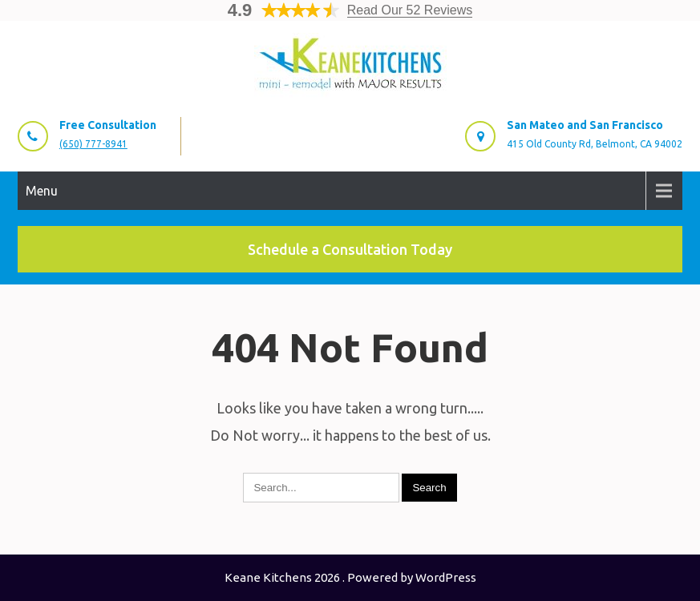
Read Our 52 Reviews (410, 10)
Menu (42, 191)
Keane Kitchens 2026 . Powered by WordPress (350, 577)
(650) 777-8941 (93, 144)
